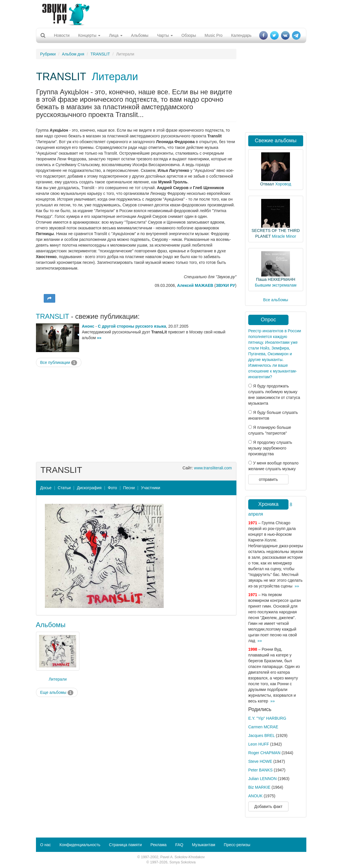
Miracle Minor (284, 236)
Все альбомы (276, 300)
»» (99, 338)
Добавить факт (268, 806)
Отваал (267, 184)
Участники (151, 488)
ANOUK (255, 796)
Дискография (89, 488)
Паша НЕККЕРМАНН (276, 279)
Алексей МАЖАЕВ (195, 285)
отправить (268, 479)
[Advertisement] (169, 13)
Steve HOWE (260, 761)
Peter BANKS (260, 770)
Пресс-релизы (237, 845)
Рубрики (48, 54)
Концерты (89, 35)
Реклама (158, 845)
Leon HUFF (259, 744)
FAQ (179, 845)
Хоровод (283, 184)
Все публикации (59, 363)
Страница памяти (125, 845)
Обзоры (189, 35)
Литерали (115, 77)
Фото (112, 488)
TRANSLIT (100, 54)
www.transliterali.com (213, 468)
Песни (129, 488)
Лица (116, 35)
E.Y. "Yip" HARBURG (267, 718)
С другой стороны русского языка (132, 326)
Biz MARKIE (259, 787)
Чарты (165, 35)
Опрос (269, 320)
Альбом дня (73, 54)
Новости (62, 35)
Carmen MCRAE (263, 727)
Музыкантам (204, 845)
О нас (46, 845)
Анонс (88, 326)
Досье (46, 488)
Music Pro (213, 35)
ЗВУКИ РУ (225, 285)
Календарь (241, 35)
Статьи (64, 488)
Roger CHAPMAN (264, 753)
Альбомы (140, 35)
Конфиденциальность (80, 845)
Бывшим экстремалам (276, 285)
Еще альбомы (57, 693)
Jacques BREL (261, 736)
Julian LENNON (262, 779)
